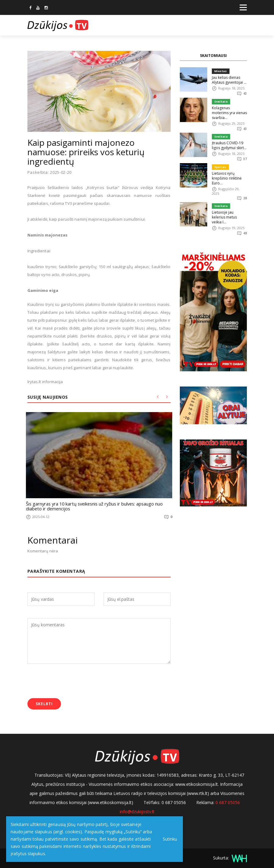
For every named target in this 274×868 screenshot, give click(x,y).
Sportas (220, 162)
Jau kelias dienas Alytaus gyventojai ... (228, 80)
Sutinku (168, 839)
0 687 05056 (228, 801)
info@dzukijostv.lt (137, 810)
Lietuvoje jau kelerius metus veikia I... (229, 210)
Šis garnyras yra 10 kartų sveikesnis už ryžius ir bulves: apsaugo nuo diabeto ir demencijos (99, 506)
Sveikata (221, 101)
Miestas (220, 71)
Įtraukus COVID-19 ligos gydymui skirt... (228, 140)
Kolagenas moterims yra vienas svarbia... (229, 110)
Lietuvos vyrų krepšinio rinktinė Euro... (226, 173)
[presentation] (74, 681)
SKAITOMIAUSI (213, 56)
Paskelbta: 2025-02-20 (50, 172)
